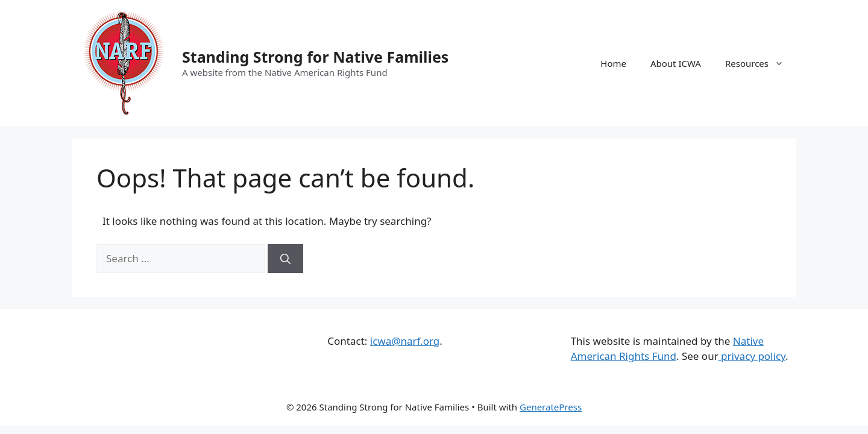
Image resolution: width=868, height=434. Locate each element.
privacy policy (752, 356)
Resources (760, 63)
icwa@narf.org (405, 341)
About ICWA (676, 63)
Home (613, 63)
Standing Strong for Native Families (315, 57)
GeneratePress (551, 407)
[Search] (285, 259)
